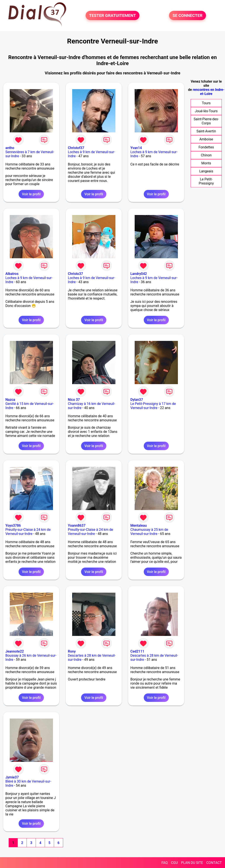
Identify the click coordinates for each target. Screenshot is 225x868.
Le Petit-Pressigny (206, 181)
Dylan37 (137, 400)
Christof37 (76, 148)
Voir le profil (31, 194)
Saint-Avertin (206, 131)
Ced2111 (137, 651)
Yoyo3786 (13, 525)
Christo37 (75, 274)
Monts (206, 163)
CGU (174, 863)
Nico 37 (74, 400)
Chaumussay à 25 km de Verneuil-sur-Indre (149, 532)
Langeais (206, 171)
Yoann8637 (77, 525)
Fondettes (206, 147)
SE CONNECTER (187, 15)
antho (10, 148)
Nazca (10, 400)
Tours (206, 103)
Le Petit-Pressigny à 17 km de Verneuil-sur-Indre (153, 406)
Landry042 (139, 274)
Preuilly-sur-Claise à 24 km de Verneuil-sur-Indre (28, 532)
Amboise (206, 139)
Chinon (206, 155)
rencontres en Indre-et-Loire (209, 92)
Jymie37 (12, 777)
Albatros (12, 274)
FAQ (165, 863)
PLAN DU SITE (192, 863)
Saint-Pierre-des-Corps (206, 121)
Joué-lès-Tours (206, 111)
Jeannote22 (15, 651)
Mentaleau (139, 525)
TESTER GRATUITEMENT (112, 15)
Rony (72, 651)
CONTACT (214, 863)
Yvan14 (136, 148)
